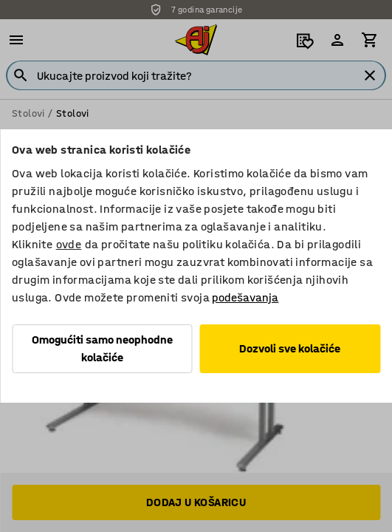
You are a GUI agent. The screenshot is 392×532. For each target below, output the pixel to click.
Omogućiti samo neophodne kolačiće (102, 348)
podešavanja (245, 297)
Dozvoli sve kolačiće (290, 348)
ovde (69, 244)
